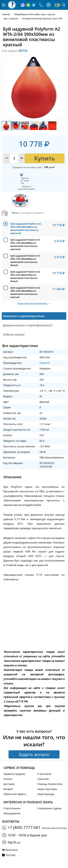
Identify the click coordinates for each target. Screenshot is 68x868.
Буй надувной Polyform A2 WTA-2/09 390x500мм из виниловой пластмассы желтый (25, 292)
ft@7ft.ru (14, 842)
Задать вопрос (34, 754)
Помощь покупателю (50, 784)
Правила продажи (14, 774)
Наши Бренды (46, 794)
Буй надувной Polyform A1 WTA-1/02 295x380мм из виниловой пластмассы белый (25, 260)
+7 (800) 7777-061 (24, 827)
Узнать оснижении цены (27, 188)
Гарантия (43, 779)
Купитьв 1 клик (25, 179)
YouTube (11, 855)
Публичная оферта (15, 794)
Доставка (9, 784)
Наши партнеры (47, 789)
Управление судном (49, 808)
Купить (45, 158)
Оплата (8, 779)
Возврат (8, 789)
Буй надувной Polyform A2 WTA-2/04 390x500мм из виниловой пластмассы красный (26, 228)
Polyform (45, 363)
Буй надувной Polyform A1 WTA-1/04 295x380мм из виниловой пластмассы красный (25, 244)
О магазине (44, 774)
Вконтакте (12, 850)
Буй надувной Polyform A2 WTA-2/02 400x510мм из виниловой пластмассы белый (25, 276)
